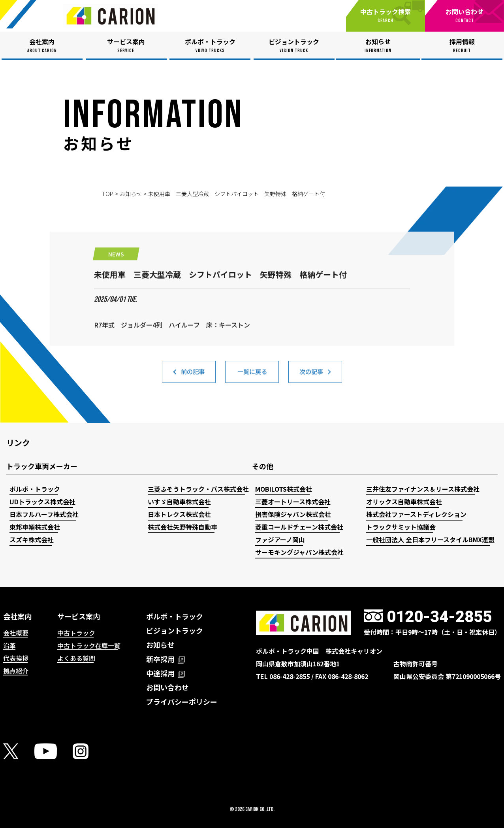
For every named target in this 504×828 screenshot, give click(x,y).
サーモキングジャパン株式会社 (299, 552)
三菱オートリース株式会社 (293, 502)
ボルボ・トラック (35, 489)
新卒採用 (165, 659)
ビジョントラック (175, 630)
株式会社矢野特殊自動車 (182, 527)
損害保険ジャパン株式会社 (293, 514)
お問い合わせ (167, 687)
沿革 (9, 645)
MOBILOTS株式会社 (284, 489)
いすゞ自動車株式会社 (179, 502)
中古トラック (76, 633)
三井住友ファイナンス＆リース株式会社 (423, 489)
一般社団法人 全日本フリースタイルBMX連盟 (430, 539)
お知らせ (131, 194)
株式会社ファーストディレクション (416, 514)
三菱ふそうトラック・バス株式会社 (198, 489)
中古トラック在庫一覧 (89, 645)
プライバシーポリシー (182, 702)
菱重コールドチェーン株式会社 (299, 527)
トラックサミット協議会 (401, 527)
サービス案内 (79, 616)
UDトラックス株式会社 (42, 502)
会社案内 (17, 616)
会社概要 (16, 633)
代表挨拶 (16, 658)
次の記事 (311, 375)
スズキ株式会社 (32, 539)
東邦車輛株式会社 (35, 527)
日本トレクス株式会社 (179, 514)
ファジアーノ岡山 (280, 539)
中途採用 (165, 673)
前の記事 (193, 375)
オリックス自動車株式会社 (404, 502)
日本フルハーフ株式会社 (44, 514)
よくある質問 (76, 658)
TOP (108, 194)
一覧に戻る (252, 375)
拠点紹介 (16, 671)
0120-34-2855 (439, 617)
